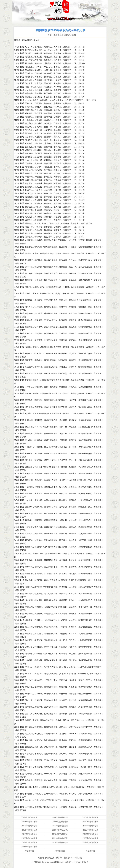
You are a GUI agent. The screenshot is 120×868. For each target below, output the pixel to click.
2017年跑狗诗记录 (29, 834)
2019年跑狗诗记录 (91, 834)
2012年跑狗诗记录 (60, 826)
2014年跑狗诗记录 (29, 830)
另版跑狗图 (91, 851)
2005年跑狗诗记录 (29, 817)
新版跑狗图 (29, 851)
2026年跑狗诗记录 (29, 847)
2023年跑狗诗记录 (29, 842)
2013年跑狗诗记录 (91, 826)
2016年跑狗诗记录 (91, 830)
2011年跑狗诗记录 (29, 826)
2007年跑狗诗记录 (91, 817)
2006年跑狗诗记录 (60, 817)
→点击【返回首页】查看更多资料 (61, 35)
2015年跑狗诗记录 (60, 830)
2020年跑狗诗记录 (29, 838)
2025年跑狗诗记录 (91, 842)
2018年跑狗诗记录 (60, 834)
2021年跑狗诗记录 (60, 838)
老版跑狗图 (60, 851)
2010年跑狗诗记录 (91, 822)
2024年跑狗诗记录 (60, 842)
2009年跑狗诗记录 (60, 822)
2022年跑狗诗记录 (91, 838)
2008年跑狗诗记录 (29, 822)
